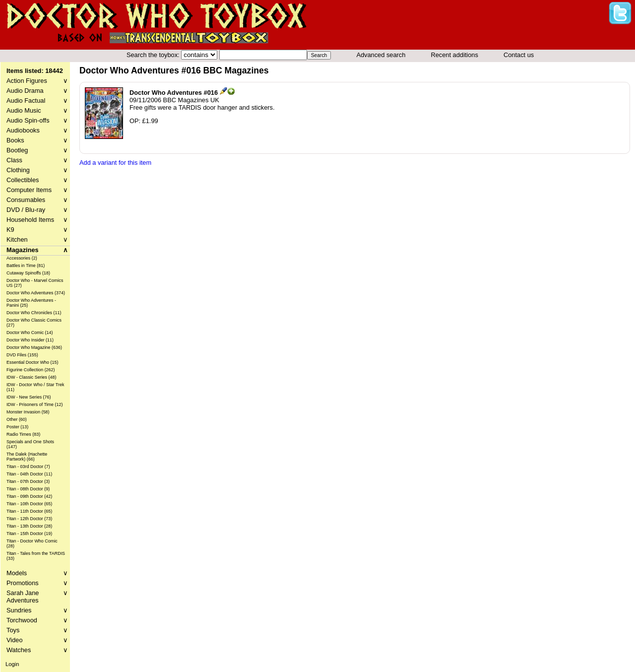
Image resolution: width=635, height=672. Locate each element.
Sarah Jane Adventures (37, 597)
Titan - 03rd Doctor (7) (28, 467)
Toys (37, 630)
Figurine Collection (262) (31, 370)
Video (37, 640)
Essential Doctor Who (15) (32, 362)
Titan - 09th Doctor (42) (29, 496)
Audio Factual (37, 101)
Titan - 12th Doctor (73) (29, 519)
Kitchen (37, 239)
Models (37, 573)
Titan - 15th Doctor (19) (29, 534)
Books (37, 140)
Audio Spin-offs (37, 120)
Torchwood (37, 620)
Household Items (37, 220)
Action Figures (37, 81)
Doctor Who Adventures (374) (36, 293)
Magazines (37, 250)
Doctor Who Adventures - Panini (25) (31, 303)
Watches (37, 650)
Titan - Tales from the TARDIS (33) (36, 556)
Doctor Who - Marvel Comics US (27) (35, 283)
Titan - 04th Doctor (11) (29, 474)
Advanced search (381, 55)
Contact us (519, 55)
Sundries (37, 610)
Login (12, 664)
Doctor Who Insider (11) (30, 340)
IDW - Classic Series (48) (32, 377)
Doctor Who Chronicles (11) (34, 313)
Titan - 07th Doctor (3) (28, 481)
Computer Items (37, 190)
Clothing (37, 170)
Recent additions (455, 55)
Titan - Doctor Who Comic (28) (32, 543)
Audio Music (37, 110)
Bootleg (37, 150)
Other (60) (17, 419)
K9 (37, 230)
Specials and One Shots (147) (30, 444)
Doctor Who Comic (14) (30, 333)
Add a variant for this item (115, 163)
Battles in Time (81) (26, 266)
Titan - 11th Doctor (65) (29, 511)
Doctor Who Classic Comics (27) (34, 323)
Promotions (37, 583)
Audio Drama (37, 91)
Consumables (37, 200)
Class (37, 160)
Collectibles (37, 180)
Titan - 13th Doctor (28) (29, 526)
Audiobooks (37, 130)
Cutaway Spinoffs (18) (28, 273)
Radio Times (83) (23, 434)
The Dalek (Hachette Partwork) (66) (27, 457)
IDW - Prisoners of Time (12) (34, 404)
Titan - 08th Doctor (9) (28, 489)
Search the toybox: (154, 55)
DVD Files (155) (22, 355)
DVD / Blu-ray (37, 210)
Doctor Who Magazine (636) (34, 347)
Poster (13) (17, 427)
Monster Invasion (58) (28, 412)
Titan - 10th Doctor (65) (29, 504)
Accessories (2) (22, 258)
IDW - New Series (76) (29, 397)
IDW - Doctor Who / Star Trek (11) (35, 387)
